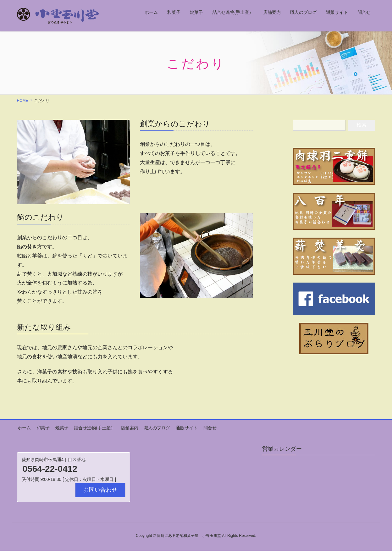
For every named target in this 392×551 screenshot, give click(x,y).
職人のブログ (152, 427)
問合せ (203, 427)
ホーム (24, 427)
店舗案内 (125, 427)
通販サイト (181, 427)
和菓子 (41, 427)
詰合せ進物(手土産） (91, 427)
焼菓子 (59, 427)
